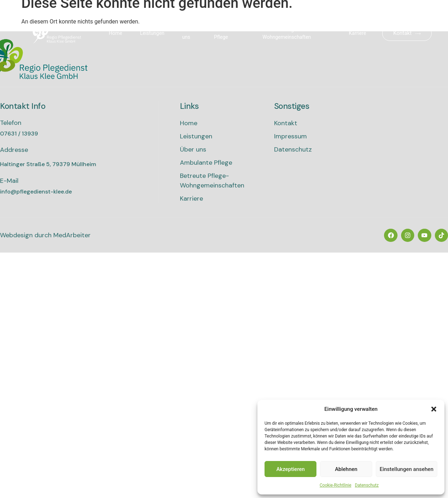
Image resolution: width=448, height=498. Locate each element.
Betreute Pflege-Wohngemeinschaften (287, 33)
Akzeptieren (290, 469)
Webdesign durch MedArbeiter (45, 235)
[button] (434, 409)
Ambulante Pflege (226, 33)
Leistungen (152, 33)
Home (116, 33)
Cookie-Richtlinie (335, 485)
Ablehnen (346, 469)
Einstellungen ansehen (407, 469)
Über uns (187, 33)
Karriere (358, 33)
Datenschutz (367, 485)
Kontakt (407, 33)
